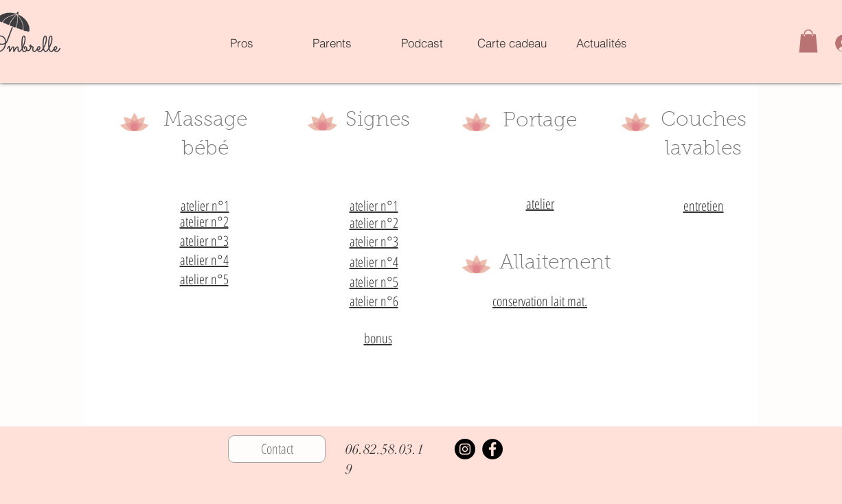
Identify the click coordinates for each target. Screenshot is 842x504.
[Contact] (277, 449)
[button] (808, 41)
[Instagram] (465, 449)
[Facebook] (492, 449)
